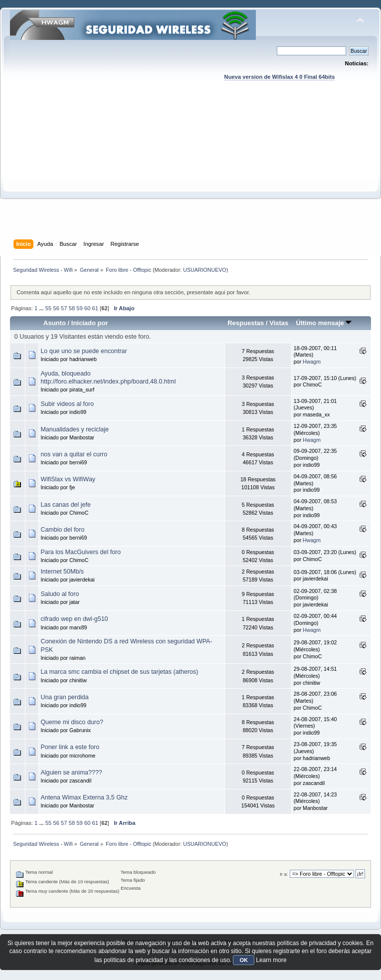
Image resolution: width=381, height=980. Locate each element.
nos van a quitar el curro (74, 454)
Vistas (279, 323)
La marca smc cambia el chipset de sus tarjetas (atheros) (119, 672)
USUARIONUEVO (204, 270)
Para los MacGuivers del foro (81, 552)
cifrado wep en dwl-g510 (74, 619)
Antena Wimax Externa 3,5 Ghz (84, 797)
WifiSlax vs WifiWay (68, 479)
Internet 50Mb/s (62, 572)
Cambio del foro (62, 530)
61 (95, 308)
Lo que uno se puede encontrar (84, 351)
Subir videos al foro (67, 404)
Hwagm (312, 362)
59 (79, 308)
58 (72, 308)
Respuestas (246, 323)
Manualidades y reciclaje (75, 429)
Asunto (55, 323)
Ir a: (284, 874)
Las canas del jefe (66, 505)
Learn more (271, 960)
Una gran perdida (64, 697)
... (42, 308)
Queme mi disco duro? (72, 722)
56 (56, 308)
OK (244, 960)
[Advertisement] (191, 170)
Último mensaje (324, 323)
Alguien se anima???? (71, 773)
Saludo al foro (60, 594)
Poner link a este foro (70, 747)
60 (87, 308)
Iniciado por (90, 323)
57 (64, 308)
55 (48, 308)
